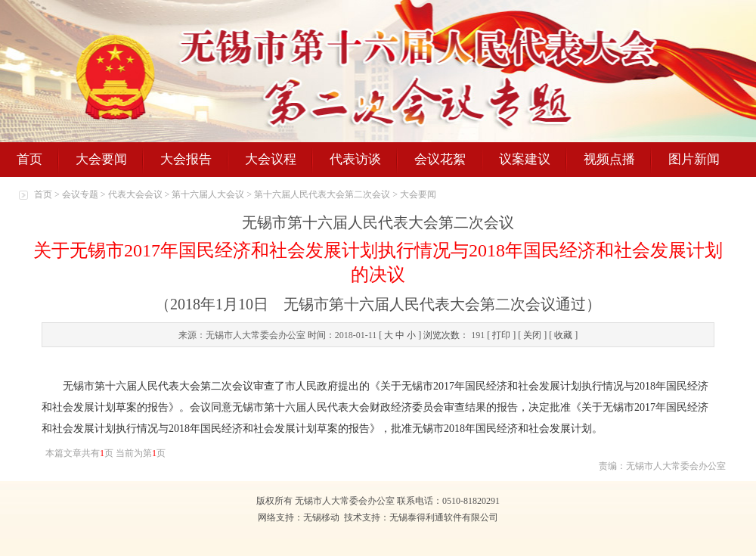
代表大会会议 (135, 194)
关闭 (532, 335)
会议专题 (80, 194)
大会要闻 (101, 159)
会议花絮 (440, 159)
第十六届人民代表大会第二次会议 (322, 194)
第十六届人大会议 (208, 194)
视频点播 (609, 159)
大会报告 (186, 159)
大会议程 (271, 159)
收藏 (563, 335)
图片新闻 (694, 159)
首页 (29, 159)
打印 (501, 335)
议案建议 (525, 159)
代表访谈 (355, 159)
